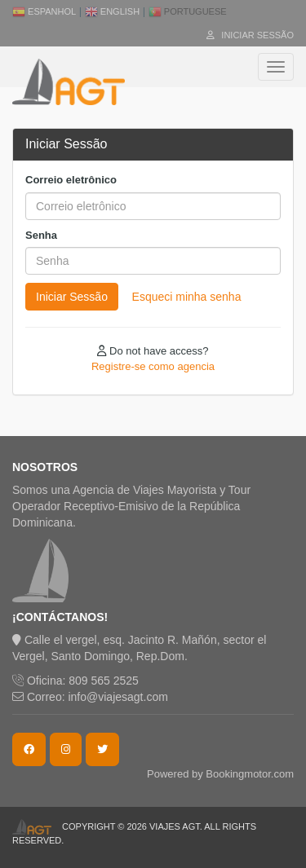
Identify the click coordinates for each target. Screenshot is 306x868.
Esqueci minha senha (187, 297)
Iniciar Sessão (250, 35)
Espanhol (44, 11)
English (112, 11)
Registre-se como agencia (153, 366)
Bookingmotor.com (250, 774)
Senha (41, 235)
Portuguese (188, 11)
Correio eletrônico (71, 180)
